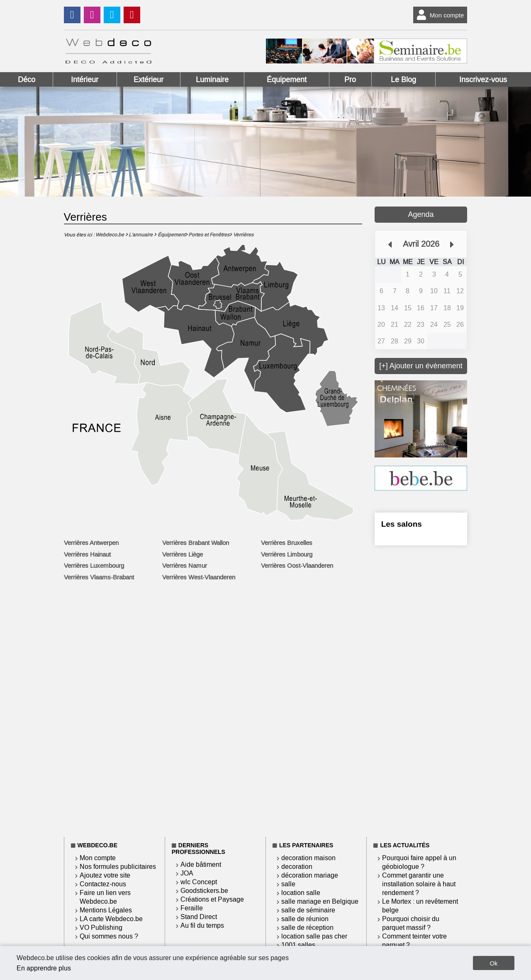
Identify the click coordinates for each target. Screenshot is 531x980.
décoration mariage (310, 875)
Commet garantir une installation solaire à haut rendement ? (419, 884)
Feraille (192, 908)
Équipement (287, 80)
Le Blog (403, 80)
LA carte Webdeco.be (111, 919)
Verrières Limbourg (287, 554)
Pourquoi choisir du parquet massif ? (411, 923)
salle (288, 884)
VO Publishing (101, 928)
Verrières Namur (185, 566)
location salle (301, 893)
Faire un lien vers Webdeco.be (105, 897)
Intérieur (85, 80)
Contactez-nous (103, 884)
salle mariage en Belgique (320, 901)
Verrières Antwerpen (91, 543)
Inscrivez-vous (483, 80)
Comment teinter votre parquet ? (414, 941)
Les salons (402, 524)
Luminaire (212, 80)
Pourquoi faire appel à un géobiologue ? (419, 862)
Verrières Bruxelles (287, 543)
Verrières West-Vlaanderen (199, 577)
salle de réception (307, 928)
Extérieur (149, 80)
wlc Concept (199, 882)
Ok (493, 963)
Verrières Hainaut (87, 554)
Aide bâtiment (201, 864)
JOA (187, 873)
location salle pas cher (314, 936)
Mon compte (439, 15)
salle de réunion (305, 919)
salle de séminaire (308, 910)
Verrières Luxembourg (94, 566)
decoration (297, 867)
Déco (27, 80)
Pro (350, 80)
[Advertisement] (421, 690)
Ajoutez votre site (105, 875)
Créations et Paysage (212, 899)
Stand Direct (199, 917)
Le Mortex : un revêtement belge (420, 906)
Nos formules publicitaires (118, 867)
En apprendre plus (44, 968)
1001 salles (298, 945)
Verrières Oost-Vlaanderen (297, 566)
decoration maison (308, 858)
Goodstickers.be (204, 891)
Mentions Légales (106, 910)
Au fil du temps (202, 925)
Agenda (421, 214)
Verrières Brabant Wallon (196, 543)
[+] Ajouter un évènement (421, 366)
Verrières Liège (183, 554)
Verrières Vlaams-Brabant (99, 577)
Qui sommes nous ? (109, 936)
